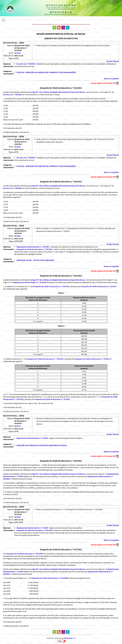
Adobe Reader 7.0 (70, 638)
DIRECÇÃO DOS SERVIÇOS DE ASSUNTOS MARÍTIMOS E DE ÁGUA (42, 445)
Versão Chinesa (113, 61)
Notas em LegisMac (111, 78)
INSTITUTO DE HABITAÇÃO (44, 260)
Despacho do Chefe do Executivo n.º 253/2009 (35, 530)
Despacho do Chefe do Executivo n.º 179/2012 (35, 249)
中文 (109, 2)
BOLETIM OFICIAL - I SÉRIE (14, 43)
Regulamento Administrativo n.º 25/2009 (33, 247)
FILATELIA (20, 72)
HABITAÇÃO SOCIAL (24, 260)
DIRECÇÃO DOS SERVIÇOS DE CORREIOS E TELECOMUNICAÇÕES (51, 72)
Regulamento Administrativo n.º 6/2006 (32, 438)
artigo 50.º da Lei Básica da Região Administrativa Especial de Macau (58, 92)
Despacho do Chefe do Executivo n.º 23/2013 (99, 286)
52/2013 (18, 53)
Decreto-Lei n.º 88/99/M (26, 64)
